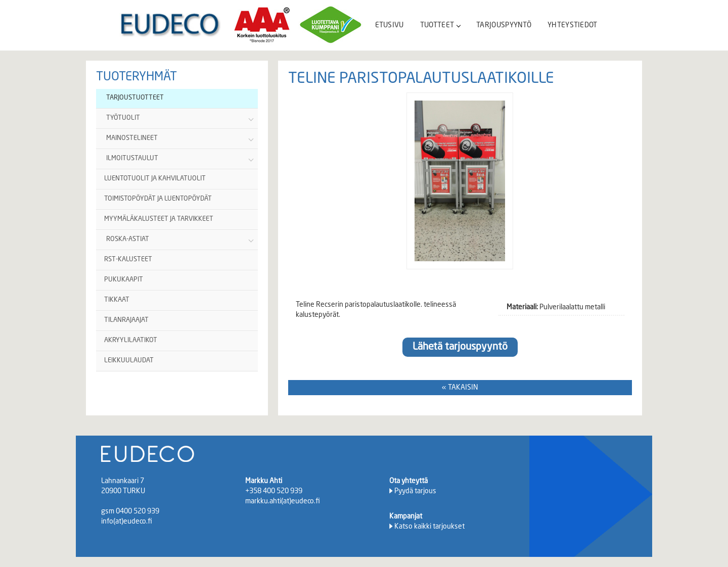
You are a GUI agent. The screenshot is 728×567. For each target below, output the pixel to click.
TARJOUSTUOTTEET (135, 98)
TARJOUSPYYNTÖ (504, 25)
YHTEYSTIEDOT (573, 25)
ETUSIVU (390, 25)
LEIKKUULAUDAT (129, 361)
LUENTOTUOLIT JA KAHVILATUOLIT (155, 179)
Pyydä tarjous (415, 491)
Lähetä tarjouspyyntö (460, 347)
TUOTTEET (440, 25)
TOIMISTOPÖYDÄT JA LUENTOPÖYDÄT (158, 199)
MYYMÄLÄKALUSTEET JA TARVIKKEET (159, 219)
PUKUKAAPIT (124, 280)
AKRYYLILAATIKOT (131, 340)
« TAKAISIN (460, 388)
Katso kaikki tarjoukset (429, 527)
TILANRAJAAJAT (126, 320)
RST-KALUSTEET (128, 259)
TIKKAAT (117, 300)
